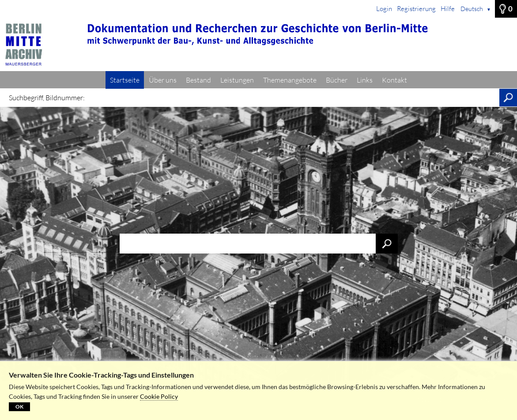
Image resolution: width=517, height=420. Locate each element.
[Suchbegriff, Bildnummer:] (294, 98)
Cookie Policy (159, 396)
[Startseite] (258, 45)
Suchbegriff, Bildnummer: (47, 98)
